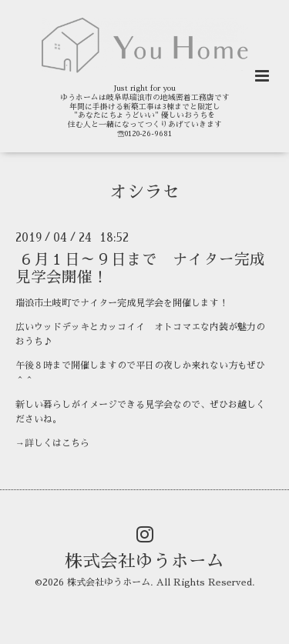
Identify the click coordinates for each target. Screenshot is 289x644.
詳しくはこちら (57, 443)
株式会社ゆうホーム (144, 561)
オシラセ (145, 191)
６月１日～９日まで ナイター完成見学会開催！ (140, 269)
